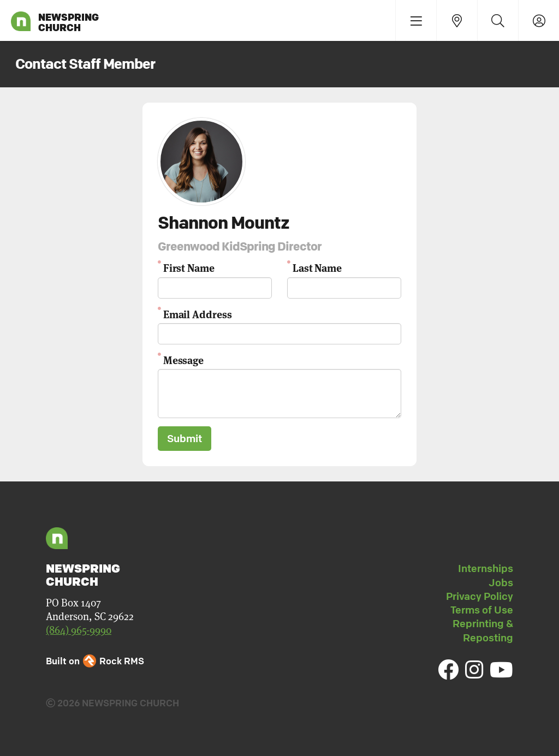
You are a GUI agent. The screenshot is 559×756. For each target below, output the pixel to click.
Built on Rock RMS (95, 661)
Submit (185, 438)
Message (183, 359)
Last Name (317, 267)
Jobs (501, 582)
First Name (189, 267)
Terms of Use (482, 610)
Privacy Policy (480, 596)
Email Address (198, 314)
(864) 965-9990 (79, 630)
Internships (486, 568)
